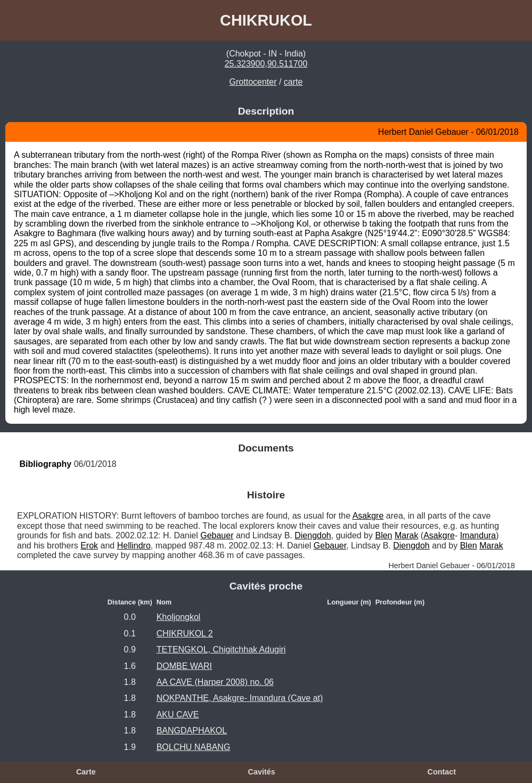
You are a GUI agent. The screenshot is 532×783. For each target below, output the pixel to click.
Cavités (261, 772)
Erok (89, 546)
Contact (441, 772)
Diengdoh (313, 535)
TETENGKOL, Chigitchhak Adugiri (221, 649)
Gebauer (217, 535)
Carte (86, 772)
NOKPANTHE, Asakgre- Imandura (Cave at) (240, 698)
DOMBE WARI (184, 666)
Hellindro (134, 546)
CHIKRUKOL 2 (185, 633)
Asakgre (368, 516)
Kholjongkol (179, 617)
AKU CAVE (178, 715)
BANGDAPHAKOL (192, 730)
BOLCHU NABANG (194, 747)
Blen (383, 535)
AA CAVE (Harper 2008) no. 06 (215, 682)
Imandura (478, 535)
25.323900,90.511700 (266, 64)
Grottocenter (253, 82)
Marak (406, 535)
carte (293, 82)
